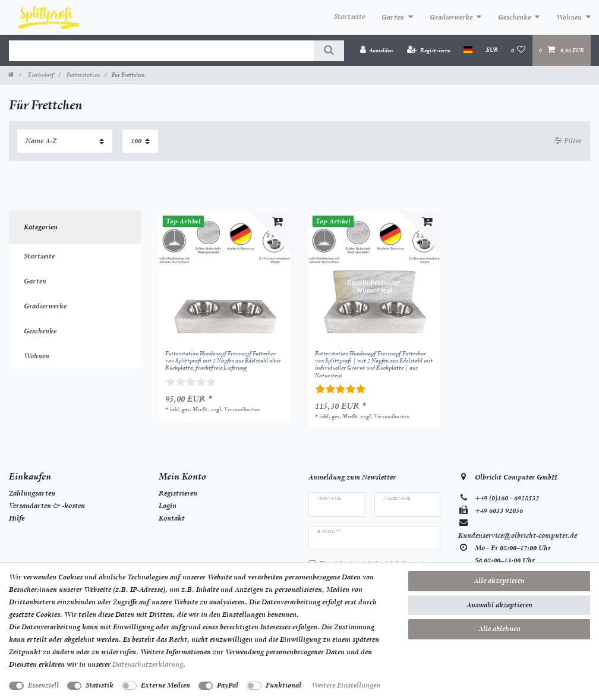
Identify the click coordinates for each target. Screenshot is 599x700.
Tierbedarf (40, 75)
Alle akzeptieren (499, 581)
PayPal (228, 685)
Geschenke (514, 17)
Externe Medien (165, 685)
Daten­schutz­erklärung (148, 664)
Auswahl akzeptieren (499, 605)
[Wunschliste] (518, 50)
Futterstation (83, 75)
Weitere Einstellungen (346, 685)
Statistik (100, 685)
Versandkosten (242, 409)
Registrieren (178, 493)
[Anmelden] (376, 50)
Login (168, 506)
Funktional (283, 685)
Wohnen (569, 17)
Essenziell (43, 685)
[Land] (468, 50)
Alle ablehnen (499, 629)
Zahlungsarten (32, 493)
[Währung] (491, 50)
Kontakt (172, 518)
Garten (393, 17)
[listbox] (225, 277)
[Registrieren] (429, 50)
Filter (568, 141)
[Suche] (329, 51)
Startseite (349, 17)
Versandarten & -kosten (47, 506)
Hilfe (17, 518)
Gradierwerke (451, 17)
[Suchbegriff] (161, 51)
